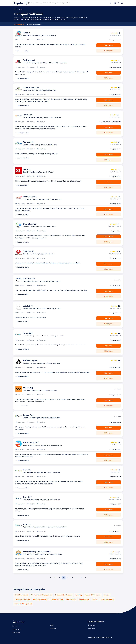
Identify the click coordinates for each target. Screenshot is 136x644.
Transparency (16, 629)
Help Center (92, 628)
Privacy (15, 626)
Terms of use (16, 633)
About (52, 625)
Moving (107, 595)
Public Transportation (41, 599)
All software (19, 24)
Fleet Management (21, 595)
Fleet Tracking (71, 599)
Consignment (84, 599)
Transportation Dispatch (64, 595)
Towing (95, 599)
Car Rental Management (23, 604)
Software (53, 628)
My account (92, 625)
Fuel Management (107, 599)
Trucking (79, 595)
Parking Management (22, 599)
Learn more (109, 45)
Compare (109, 51)
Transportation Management (41, 595)
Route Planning (57, 599)
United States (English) (104, 637)
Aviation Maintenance (93, 595)
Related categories (34, 24)
